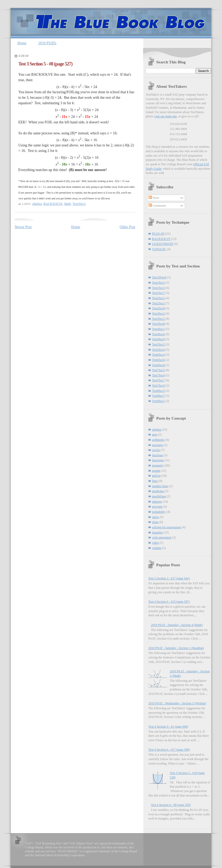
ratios (155, 517)
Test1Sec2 (158, 283)
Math (68, 204)
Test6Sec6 (158, 360)
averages (158, 445)
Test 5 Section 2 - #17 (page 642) (169, 578)
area (155, 435)
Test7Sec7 (158, 380)
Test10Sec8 (159, 277)
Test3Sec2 (158, 314)
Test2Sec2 (158, 298)
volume (157, 548)
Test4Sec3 (158, 329)
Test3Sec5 (79, 204)
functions (158, 460)
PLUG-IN (158, 234)
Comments (157, 206)
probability (159, 512)
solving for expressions (166, 527)
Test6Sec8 (158, 365)
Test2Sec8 (158, 308)
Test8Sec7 (158, 396)
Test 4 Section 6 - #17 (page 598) (169, 750)
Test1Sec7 (158, 293)
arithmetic (158, 440)
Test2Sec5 (158, 303)
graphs (156, 471)
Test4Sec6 (158, 334)
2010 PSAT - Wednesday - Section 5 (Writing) (177, 703)
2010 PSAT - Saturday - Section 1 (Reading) (176, 648)
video (155, 543)
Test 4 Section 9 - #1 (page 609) (168, 727)
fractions (158, 455)
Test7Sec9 (158, 386)
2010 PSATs (47, 43)
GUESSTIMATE (163, 244)
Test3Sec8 (158, 324)
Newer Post (23, 227)
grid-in (156, 476)
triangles (157, 532)
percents (157, 507)
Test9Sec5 (158, 401)
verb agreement (162, 537)
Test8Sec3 (158, 391)
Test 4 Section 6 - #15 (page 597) (169, 602)
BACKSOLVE (53, 204)
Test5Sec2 (158, 344)
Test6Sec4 (158, 355)
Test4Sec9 (158, 339)
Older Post (128, 227)
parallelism (159, 496)
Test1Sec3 (158, 288)
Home (22, 43)
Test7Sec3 (158, 370)
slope (155, 522)
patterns (157, 502)
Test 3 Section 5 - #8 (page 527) (45, 64)
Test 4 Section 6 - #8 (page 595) (171, 805)
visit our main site (166, 116)
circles (156, 450)
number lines (160, 486)
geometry (158, 465)
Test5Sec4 (158, 350)
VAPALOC (159, 249)
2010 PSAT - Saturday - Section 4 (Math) (177, 625)
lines (155, 481)
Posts (154, 198)
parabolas (158, 491)
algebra (37, 204)
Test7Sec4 (158, 375)
